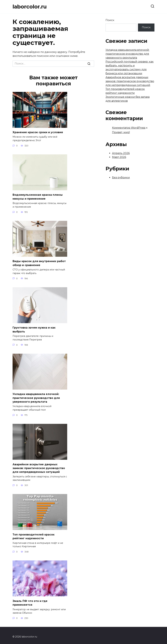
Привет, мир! (121, 132)
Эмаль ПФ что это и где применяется (30, 600)
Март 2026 (119, 157)
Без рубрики (121, 177)
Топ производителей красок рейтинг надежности (34, 534)
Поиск (110, 20)
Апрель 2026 (121, 153)
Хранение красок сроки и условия (38, 132)
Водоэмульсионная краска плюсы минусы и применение (38, 196)
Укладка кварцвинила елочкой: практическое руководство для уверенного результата (36, 396)
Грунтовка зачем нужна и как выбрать (34, 328)
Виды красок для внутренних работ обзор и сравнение (39, 262)
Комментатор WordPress (129, 128)
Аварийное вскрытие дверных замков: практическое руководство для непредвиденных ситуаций (39, 466)
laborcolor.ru (30, 7)
